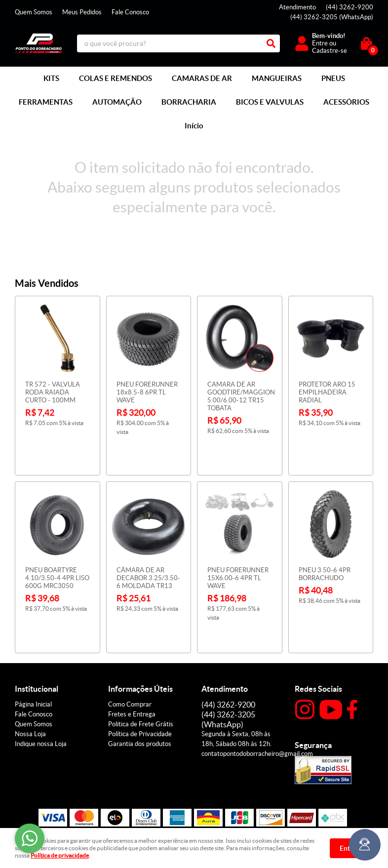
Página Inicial (33, 654)
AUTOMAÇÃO (117, 102)
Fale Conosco (130, 12)
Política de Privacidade (140, 684)
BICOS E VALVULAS (270, 102)
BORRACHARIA (189, 102)
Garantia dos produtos (140, 694)
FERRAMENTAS (46, 102)
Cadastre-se (330, 51)
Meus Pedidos (82, 12)
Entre (320, 43)
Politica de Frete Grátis (141, 674)
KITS (51, 78)
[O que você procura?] (271, 43)
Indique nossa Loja (41, 694)
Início (194, 126)
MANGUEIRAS (277, 78)
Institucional (37, 639)
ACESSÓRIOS (346, 102)
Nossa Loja (30, 684)
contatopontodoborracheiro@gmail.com (257, 704)
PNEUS (333, 78)
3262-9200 (349, 7)
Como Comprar (130, 654)
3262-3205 (332, 17)
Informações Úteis (140, 639)
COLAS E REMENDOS (116, 78)
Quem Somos (34, 12)
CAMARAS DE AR (202, 78)
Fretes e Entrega (132, 664)
